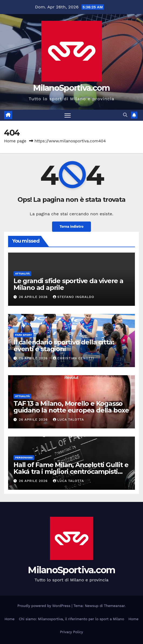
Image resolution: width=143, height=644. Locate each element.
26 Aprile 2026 (34, 297)
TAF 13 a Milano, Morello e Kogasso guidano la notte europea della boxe (71, 407)
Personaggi (24, 457)
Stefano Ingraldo (74, 297)
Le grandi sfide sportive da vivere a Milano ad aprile (68, 284)
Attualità (22, 274)
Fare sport (23, 335)
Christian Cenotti (74, 358)
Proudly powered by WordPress (45, 606)
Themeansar (114, 606)
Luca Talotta (69, 420)
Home (10, 619)
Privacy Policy (71, 632)
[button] (125, 115)
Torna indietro (72, 227)
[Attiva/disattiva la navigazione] (68, 115)
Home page (15, 141)
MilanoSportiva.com (71, 88)
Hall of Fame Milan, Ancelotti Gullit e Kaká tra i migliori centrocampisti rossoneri (71, 472)
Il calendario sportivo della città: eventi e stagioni (64, 346)
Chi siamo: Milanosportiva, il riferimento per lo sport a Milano (71, 619)
